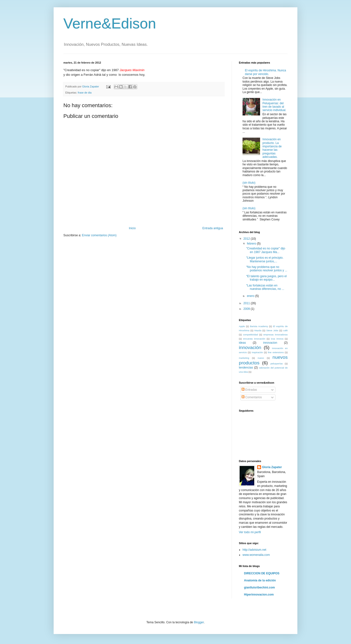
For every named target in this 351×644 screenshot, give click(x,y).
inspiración (257, 352)
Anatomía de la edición (260, 580)
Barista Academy (259, 326)
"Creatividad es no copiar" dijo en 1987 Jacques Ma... (266, 250)
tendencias (246, 368)
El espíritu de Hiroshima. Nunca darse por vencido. (266, 72)
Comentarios (252, 397)
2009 (247, 309)
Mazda (258, 330)
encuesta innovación (254, 339)
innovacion (270, 343)
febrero (252, 244)
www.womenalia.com (256, 555)
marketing (244, 358)
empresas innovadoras (275, 335)
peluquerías (277, 364)
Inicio (132, 228)
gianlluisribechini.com (259, 587)
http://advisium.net (254, 550)
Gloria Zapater (272, 467)
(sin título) (249, 183)
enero (251, 296)
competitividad (250, 335)
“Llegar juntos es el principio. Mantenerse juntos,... (265, 259)
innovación (250, 347)
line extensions (276, 352)
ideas (242, 343)
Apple (242, 326)
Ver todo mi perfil (250, 532)
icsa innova (277, 339)
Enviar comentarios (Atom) (99, 235)
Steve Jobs (272, 330)
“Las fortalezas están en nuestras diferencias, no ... (265, 287)
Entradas (249, 390)
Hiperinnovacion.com (259, 595)
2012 (247, 239)
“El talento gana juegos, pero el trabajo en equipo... (266, 278)
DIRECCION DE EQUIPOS (262, 573)
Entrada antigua (213, 228)
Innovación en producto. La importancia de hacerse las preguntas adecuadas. (272, 148)
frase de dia (85, 93)
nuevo (261, 358)
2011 (247, 303)
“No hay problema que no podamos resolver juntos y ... (267, 269)
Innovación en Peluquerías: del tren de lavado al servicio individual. (274, 105)
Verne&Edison (110, 24)
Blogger (199, 622)
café (285, 330)
